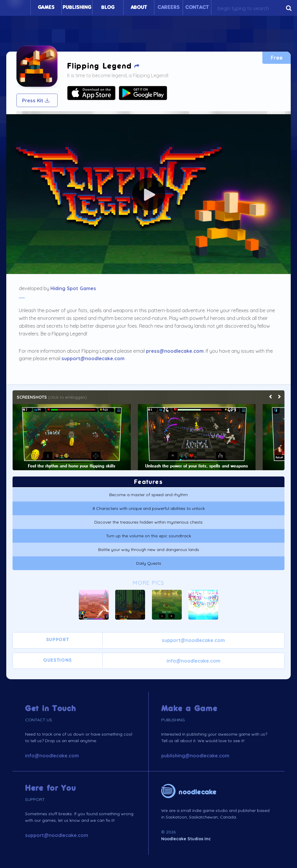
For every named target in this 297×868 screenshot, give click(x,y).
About (139, 7)
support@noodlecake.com (93, 358)
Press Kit (36, 100)
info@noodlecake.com (193, 661)
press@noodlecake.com (175, 351)
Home (15, 7)
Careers (169, 7)
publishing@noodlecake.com (195, 756)
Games (46, 7)
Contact (197, 7)
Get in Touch (51, 709)
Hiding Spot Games (73, 288)
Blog (108, 7)
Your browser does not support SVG (91, 93)
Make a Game (189, 709)
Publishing (77, 7)
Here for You (51, 788)
